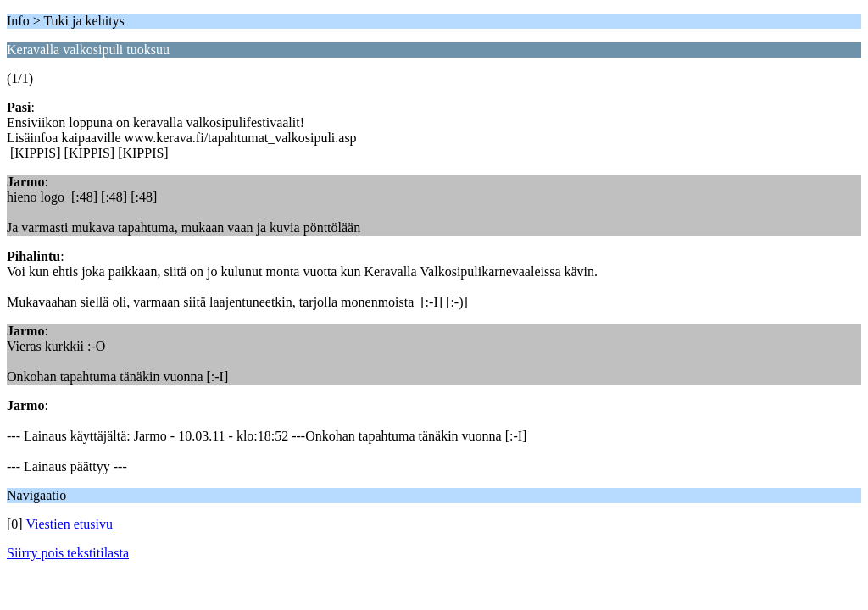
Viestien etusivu (69, 524)
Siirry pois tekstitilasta (68, 553)
